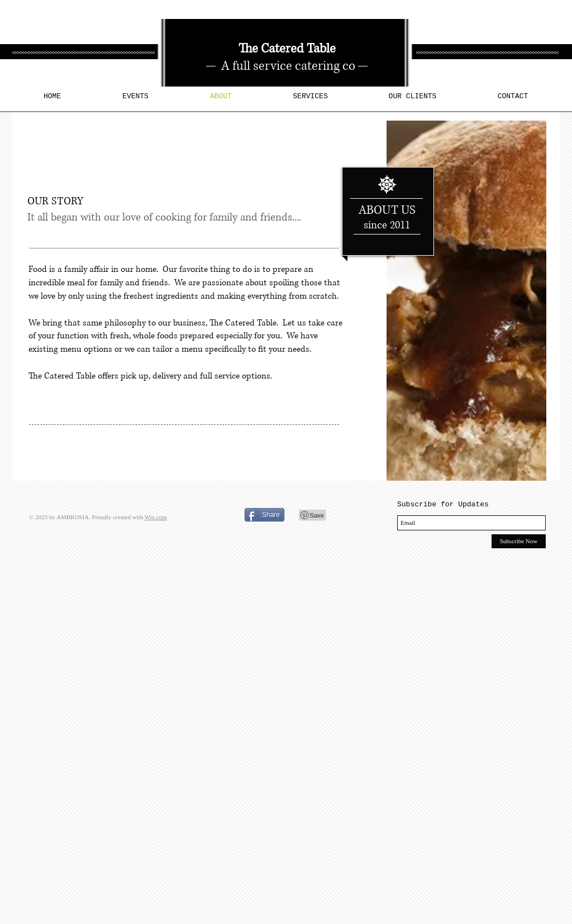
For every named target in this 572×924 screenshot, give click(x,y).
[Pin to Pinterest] (313, 515)
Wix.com (156, 517)
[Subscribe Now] (519, 541)
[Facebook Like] (206, 514)
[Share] (264, 515)
